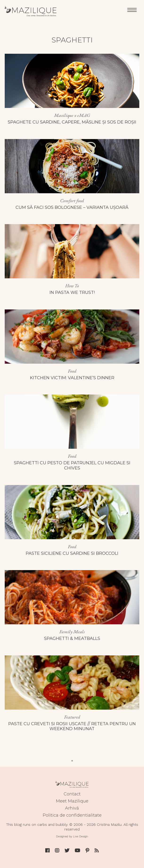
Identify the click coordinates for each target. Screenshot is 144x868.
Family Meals (72, 632)
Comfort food (72, 201)
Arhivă (72, 808)
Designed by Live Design (72, 836)
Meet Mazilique (72, 801)
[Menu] (132, 9)
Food (72, 371)
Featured (72, 717)
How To (72, 286)
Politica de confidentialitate (72, 815)
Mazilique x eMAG (72, 115)
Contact (72, 794)
